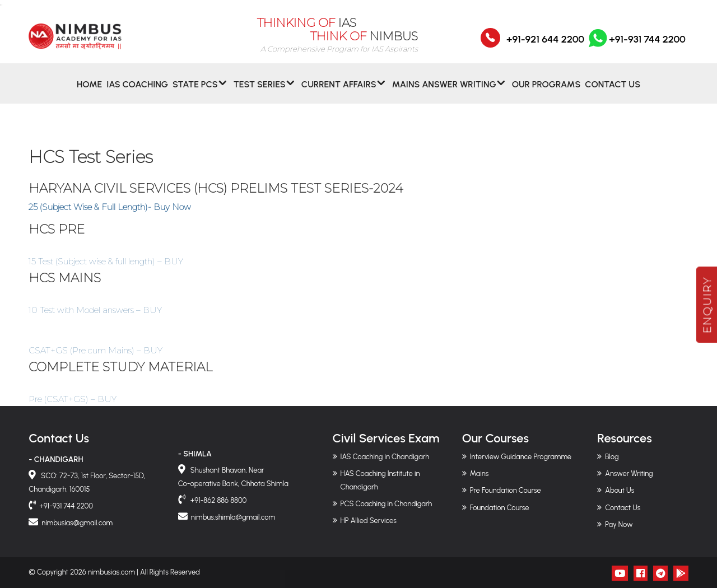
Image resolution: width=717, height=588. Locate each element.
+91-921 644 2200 (545, 46)
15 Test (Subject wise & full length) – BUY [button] (106, 261)
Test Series (260, 92)
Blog (612, 457)
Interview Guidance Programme (521, 457)
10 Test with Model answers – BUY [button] (95, 310)
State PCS (195, 92)
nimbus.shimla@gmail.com (233, 517)
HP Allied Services (369, 521)
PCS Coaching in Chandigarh (387, 504)
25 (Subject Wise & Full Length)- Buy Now (110, 207)
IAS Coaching (137, 92)
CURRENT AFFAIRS (339, 92)
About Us (620, 490)
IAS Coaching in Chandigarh (385, 457)
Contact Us (613, 92)
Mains (479, 473)
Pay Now (619, 524)
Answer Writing (629, 473)
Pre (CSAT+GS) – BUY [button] (73, 399)
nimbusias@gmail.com (77, 523)
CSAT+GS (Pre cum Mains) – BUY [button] (96, 350)
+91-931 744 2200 (636, 46)
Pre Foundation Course (506, 490)
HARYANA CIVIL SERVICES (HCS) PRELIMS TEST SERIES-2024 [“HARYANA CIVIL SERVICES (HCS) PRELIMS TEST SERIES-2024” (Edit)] (216, 188)
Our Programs (546, 92)
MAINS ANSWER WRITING (444, 92)
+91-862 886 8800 (218, 500)
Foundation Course (500, 508)
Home (89, 92)
